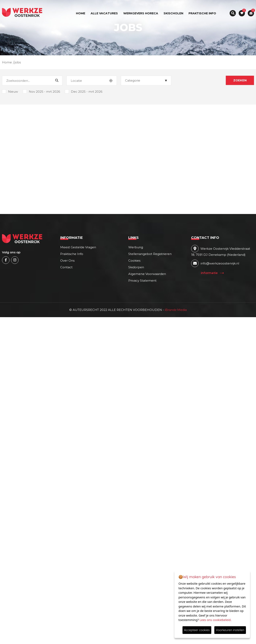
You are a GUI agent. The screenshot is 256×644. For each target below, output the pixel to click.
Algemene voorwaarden (147, 274)
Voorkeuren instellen (230, 630)
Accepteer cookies (197, 630)
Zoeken (240, 80)
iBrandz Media (175, 310)
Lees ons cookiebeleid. (216, 620)
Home (81, 13)
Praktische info (202, 13)
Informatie (209, 273)
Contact (66, 267)
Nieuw (10, 91)
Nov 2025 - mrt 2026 (41, 91)
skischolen (173, 13)
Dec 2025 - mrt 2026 (84, 91)
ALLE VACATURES (104, 13)
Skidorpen (136, 267)
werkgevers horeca (141, 13)
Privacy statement (142, 281)
